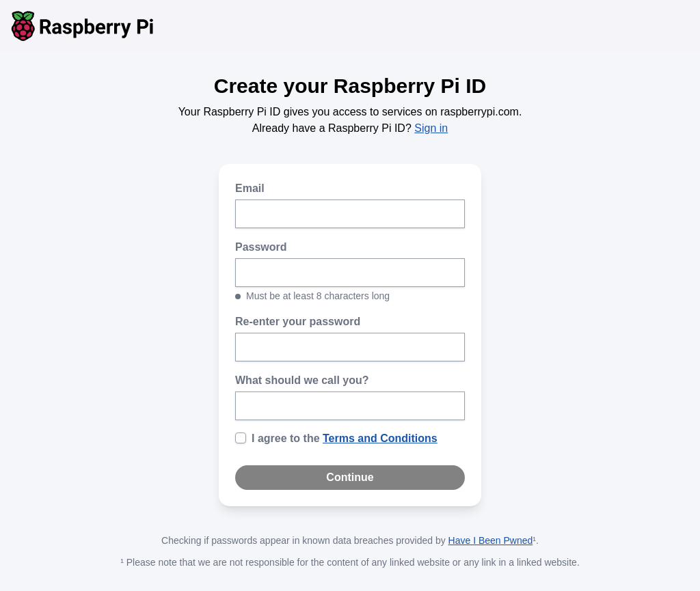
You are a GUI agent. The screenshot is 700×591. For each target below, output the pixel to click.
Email (250, 188)
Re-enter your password (298, 321)
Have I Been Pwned (491, 540)
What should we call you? (302, 380)
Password (261, 247)
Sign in (431, 128)
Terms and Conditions (380, 438)
